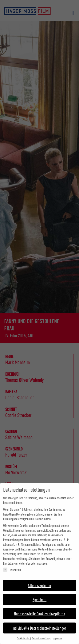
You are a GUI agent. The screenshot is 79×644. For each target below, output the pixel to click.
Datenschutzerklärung (15, 555)
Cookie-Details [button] (23, 635)
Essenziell (12, 566)
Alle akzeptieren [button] (39, 582)
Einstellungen (11, 560)
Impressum (58, 635)
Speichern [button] (40, 596)
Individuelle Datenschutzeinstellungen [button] (39, 624)
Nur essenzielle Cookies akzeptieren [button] (39, 610)
